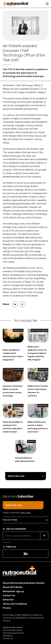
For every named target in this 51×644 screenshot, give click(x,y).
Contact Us (9, 595)
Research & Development (39, 330)
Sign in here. (26, 513)
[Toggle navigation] (47, 4)
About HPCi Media (12, 587)
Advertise (8, 600)
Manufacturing (18, 330)
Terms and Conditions (15, 604)
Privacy (7, 608)
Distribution (31, 441)
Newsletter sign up (13, 591)
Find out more (10, 520)
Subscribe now (16, 476)
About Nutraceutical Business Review (24, 583)
